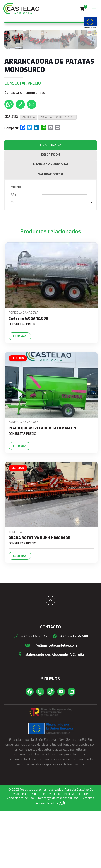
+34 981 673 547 (30, 694)
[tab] (50, 203)
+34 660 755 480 (70, 694)
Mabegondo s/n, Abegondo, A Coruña (50, 712)
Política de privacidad (45, 851)
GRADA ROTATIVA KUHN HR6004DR (39, 595)
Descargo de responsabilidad (58, 855)
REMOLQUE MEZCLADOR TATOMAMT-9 (42, 485)
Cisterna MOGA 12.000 (28, 376)
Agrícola (29, 175)
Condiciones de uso (20, 855)
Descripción (51, 212)
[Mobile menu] (94, 9)
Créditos (88, 855)
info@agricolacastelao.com (51, 703)
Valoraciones (51, 232)
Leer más (20, 394)
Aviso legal (19, 851)
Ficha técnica (51, 202)
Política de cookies (77, 851)
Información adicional (50, 222)
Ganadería (31, 370)
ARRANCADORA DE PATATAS (57, 175)
